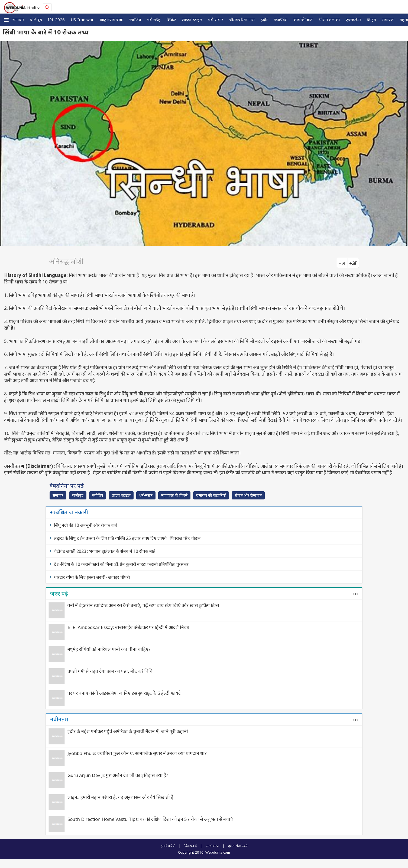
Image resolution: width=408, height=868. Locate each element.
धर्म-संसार (216, 20)
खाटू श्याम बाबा (111, 20)
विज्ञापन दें (190, 846)
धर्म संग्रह (154, 20)
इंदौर (264, 20)
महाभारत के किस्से (174, 495)
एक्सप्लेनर (353, 20)
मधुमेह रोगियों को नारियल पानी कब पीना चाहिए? (109, 649)
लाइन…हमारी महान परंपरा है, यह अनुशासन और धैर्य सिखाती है (120, 797)
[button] (6, 20)
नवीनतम (59, 719)
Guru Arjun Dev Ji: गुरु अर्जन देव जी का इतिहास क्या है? (118, 775)
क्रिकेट (171, 20)
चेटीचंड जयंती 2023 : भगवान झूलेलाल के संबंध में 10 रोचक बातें (105, 551)
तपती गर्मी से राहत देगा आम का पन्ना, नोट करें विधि (110, 671)
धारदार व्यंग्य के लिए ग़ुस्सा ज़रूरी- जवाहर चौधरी (92, 577)
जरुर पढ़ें (59, 593)
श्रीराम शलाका (329, 20)
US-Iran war (82, 20)
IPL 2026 (56, 20)
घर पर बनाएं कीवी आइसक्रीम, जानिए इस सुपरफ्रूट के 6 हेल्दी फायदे (124, 693)
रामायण (388, 20)
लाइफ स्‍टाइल (192, 20)
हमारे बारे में (168, 846)
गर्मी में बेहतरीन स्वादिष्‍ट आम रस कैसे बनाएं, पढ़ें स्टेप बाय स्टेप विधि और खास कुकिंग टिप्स (143, 605)
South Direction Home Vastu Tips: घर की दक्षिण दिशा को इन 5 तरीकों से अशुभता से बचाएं (150, 819)
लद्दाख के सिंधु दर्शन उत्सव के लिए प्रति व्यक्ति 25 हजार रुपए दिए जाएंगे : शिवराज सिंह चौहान (127, 538)
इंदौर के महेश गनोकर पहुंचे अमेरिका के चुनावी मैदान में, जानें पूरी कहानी (128, 731)
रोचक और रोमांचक (248, 495)
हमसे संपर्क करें (238, 846)
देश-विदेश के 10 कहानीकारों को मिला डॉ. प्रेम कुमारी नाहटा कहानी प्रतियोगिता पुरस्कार (121, 564)
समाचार (18, 20)
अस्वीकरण (212, 846)
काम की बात (303, 20)
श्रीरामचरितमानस (242, 20)
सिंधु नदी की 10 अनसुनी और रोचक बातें (85, 525)
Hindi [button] (32, 8)
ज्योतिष (135, 20)
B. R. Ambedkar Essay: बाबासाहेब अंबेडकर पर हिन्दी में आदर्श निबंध (128, 627)
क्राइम (372, 20)
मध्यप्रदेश (281, 20)
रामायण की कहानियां (211, 495)
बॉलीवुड (36, 20)
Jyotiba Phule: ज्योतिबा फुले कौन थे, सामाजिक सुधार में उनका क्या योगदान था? (137, 753)
